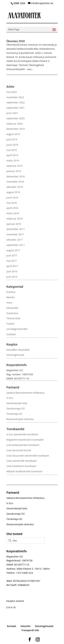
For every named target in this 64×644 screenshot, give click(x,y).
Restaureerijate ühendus (20, 419)
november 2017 (15, 234)
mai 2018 (12, 203)
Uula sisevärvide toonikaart (22, 461)
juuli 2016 (12, 271)
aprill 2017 (12, 266)
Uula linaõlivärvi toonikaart (21, 466)
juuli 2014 (12, 277)
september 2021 (16, 108)
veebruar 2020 (15, 124)
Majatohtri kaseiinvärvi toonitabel (25, 440)
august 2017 (13, 250)
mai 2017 (12, 261)
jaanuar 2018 (14, 224)
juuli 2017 (12, 255)
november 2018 (15, 182)
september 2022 (16, 102)
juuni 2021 (12, 113)
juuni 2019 (12, 145)
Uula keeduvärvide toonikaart (23, 445)
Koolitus (11, 292)
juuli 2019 (12, 139)
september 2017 (16, 245)
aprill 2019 (12, 155)
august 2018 (13, 192)
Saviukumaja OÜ (16, 408)
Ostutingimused (15, 355)
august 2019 (13, 134)
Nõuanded (12, 308)
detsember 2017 (16, 229)
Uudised (11, 334)
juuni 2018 (12, 198)
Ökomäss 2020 (16, 41)
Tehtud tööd (13, 318)
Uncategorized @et (17, 329)
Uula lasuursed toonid (19, 450)
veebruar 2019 (15, 166)
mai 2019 (12, 150)
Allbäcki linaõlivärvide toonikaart (24, 471)
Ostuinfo (26, 626)
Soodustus (12, 313)
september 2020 (16, 118)
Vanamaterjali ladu (17, 403)
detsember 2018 (16, 176)
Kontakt (12, 626)
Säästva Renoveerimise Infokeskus (26, 393)
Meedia (11, 297)
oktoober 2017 (15, 240)
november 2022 (15, 97)
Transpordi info (30, 630)
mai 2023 (12, 92)
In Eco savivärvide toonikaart (22, 434)
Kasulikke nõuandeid (18, 350)
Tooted (10, 324)
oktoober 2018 (15, 187)
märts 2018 (13, 213)
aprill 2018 (12, 208)
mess (9, 303)
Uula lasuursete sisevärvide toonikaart (28, 456)
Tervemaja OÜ (14, 414)
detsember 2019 (16, 129)
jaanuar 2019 (14, 171)
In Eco (10, 398)
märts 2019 (13, 160)
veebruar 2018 (15, 219)
